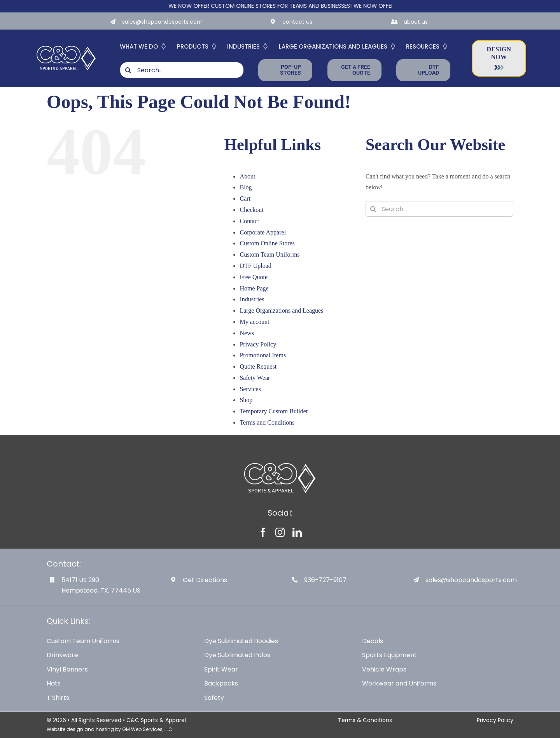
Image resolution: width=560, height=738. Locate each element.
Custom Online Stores (267, 243)
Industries (252, 299)
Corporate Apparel (263, 232)
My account (254, 322)
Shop (246, 400)
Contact (249, 221)
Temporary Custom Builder (274, 411)
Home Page (254, 288)
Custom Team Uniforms (269, 254)
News (247, 333)
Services (250, 389)
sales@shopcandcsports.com (162, 22)
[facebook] (263, 532)
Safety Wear (255, 378)
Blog (246, 187)
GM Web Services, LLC (147, 729)
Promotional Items (263, 355)
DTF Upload (255, 266)
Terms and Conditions (267, 422)
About (247, 176)
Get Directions (205, 580)
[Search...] (182, 70)
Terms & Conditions (365, 720)
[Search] (128, 70)
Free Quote (254, 277)
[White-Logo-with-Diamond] (66, 45)
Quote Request (258, 366)
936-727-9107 (325, 580)
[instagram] (280, 532)
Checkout (251, 210)
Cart (245, 198)
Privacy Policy (258, 344)
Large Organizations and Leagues (281, 310)
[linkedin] (297, 532)
